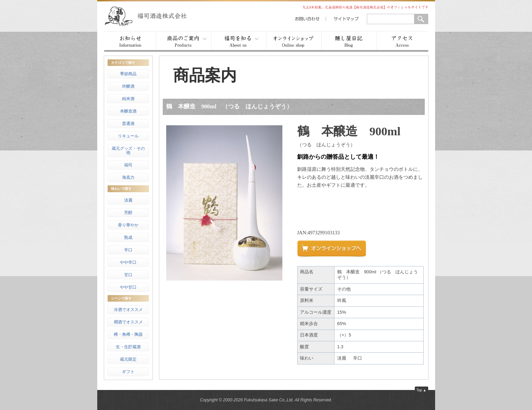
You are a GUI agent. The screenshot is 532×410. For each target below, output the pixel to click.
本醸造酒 (128, 111)
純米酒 (128, 99)
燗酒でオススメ (128, 322)
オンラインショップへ (335, 251)
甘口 (128, 275)
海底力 (128, 177)
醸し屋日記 (349, 41)
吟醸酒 (128, 86)
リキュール (128, 136)
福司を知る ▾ (239, 41)
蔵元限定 (128, 359)
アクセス (402, 41)
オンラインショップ (294, 41)
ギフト (128, 372)
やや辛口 (128, 262)
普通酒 (128, 124)
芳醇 (128, 213)
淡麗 (128, 200)
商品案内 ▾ (183, 41)
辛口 (128, 250)
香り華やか (128, 225)
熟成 (128, 237)
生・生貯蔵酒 (128, 347)
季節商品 (128, 74)
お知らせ (130, 41)
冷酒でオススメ (128, 310)
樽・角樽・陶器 (128, 334)
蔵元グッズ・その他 (128, 150)
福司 (128, 165)
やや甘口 (128, 287)
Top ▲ (421, 390)
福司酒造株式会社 (152, 16)
